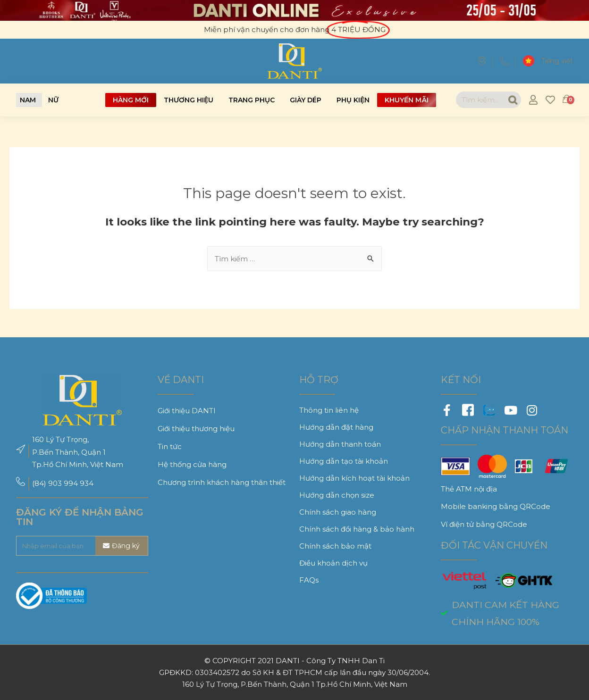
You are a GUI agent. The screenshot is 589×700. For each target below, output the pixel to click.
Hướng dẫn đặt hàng (336, 427)
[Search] (513, 100)
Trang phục (252, 100)
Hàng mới (131, 100)
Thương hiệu (189, 100)
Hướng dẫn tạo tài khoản (344, 461)
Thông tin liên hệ (329, 410)
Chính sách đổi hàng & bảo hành (357, 529)
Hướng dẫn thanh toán (340, 444)
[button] (28, 100)
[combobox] (480, 100)
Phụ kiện (353, 100)
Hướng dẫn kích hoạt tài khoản (354, 478)
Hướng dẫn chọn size (337, 495)
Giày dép (306, 100)
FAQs (309, 580)
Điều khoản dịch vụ (333, 563)
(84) (40, 483)
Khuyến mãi (407, 100)
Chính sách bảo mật (335, 546)
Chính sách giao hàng (338, 512)
